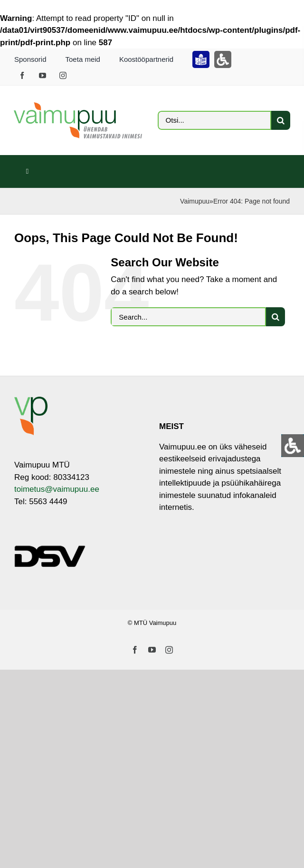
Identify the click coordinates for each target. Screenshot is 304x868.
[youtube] (43, 75)
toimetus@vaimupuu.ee (57, 489)
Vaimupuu (195, 201)
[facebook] (22, 75)
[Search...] (188, 317)
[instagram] (63, 75)
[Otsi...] (214, 120)
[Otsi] (281, 120)
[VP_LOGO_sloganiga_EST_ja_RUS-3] (78, 106)
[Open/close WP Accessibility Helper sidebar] (293, 446)
